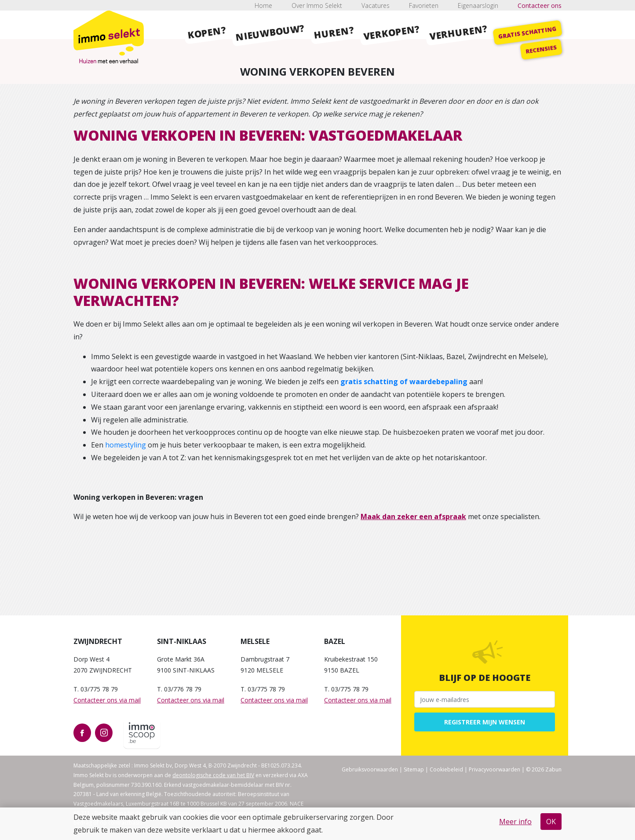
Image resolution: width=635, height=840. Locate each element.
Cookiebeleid (446, 769)
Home (263, 5)
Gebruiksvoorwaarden (370, 769)
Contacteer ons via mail (107, 700)
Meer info (515, 822)
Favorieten (424, 5)
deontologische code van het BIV (213, 775)
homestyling (126, 445)
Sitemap (414, 769)
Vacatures (376, 5)
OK (551, 822)
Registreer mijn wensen (485, 722)
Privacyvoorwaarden (494, 769)
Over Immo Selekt (317, 5)
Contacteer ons (540, 5)
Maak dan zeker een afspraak (413, 516)
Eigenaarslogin (478, 5)
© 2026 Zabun (544, 769)
